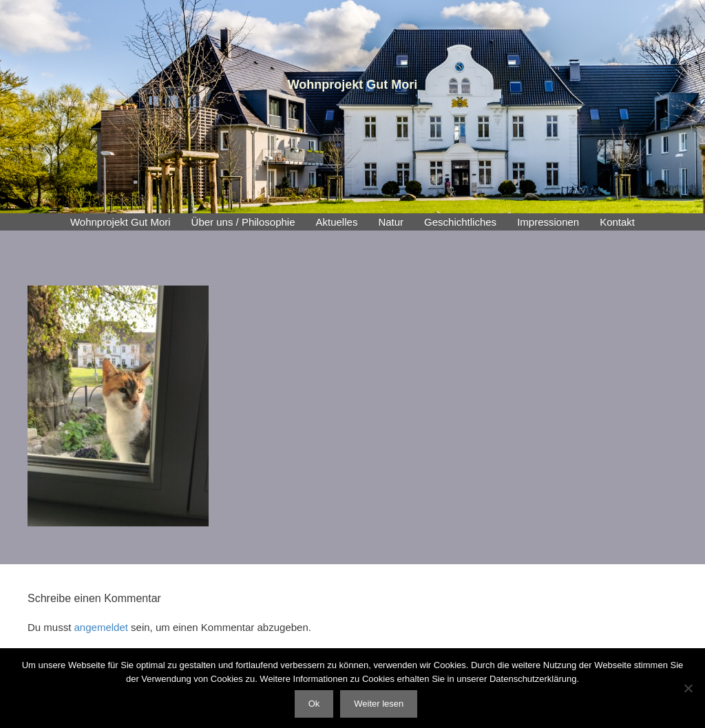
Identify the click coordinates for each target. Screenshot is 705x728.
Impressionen (548, 222)
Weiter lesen (379, 704)
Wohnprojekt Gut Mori (120, 222)
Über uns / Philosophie (243, 222)
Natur (391, 222)
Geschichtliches (460, 222)
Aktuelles (337, 222)
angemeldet (101, 627)
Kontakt (617, 222)
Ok (314, 704)
